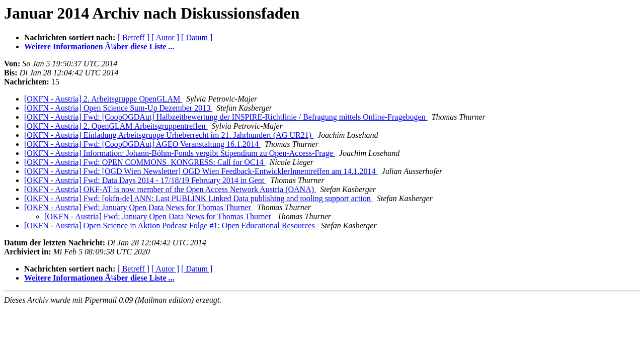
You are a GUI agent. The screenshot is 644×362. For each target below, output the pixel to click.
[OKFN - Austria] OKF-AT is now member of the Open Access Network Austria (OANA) (170, 189)
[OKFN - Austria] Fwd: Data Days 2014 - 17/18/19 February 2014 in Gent (145, 180)
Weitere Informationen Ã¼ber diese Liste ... (99, 47)
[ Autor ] (165, 37)
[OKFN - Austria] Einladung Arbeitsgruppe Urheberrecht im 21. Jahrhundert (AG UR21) (169, 135)
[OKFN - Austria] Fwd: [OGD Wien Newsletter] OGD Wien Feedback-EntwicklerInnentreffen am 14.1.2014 (201, 171)
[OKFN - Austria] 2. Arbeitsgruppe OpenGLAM (103, 99)
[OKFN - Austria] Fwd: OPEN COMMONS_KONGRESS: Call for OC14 (145, 162)
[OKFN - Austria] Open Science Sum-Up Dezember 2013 (118, 108)
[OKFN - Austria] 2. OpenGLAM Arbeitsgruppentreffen (116, 126)
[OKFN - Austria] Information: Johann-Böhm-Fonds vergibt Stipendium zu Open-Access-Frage (180, 153)
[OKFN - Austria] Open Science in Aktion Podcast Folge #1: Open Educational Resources (171, 225)
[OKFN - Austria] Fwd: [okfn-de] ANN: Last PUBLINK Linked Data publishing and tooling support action (198, 198)
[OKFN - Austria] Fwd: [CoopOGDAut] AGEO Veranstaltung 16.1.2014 (142, 144)
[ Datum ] (197, 37)
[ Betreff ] (133, 37)
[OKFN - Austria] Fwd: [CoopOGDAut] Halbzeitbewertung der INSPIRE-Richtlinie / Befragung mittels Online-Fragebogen (226, 117)
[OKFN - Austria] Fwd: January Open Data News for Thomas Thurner (139, 207)
